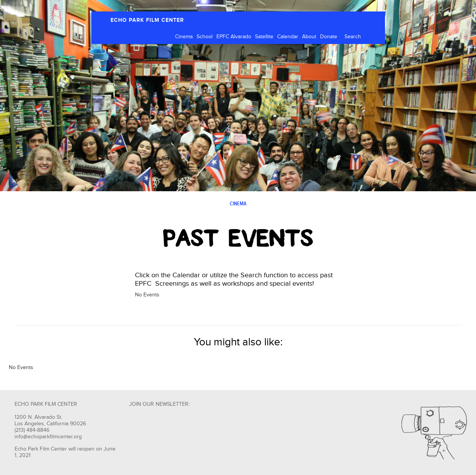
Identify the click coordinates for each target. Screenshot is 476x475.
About (309, 37)
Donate (329, 37)
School (205, 37)
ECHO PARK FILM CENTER (147, 20)
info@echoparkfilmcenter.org (48, 437)
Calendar (288, 37)
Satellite (264, 37)
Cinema (184, 37)
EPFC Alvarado (234, 37)
